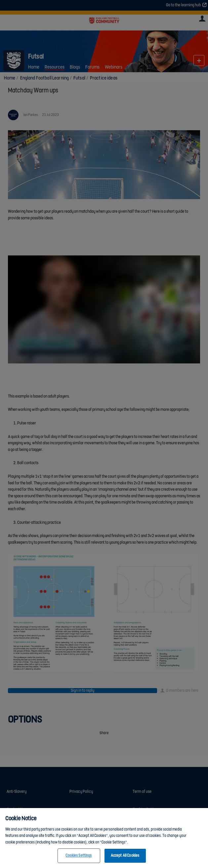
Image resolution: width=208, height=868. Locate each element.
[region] (104, 838)
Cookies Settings (79, 856)
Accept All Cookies (125, 856)
